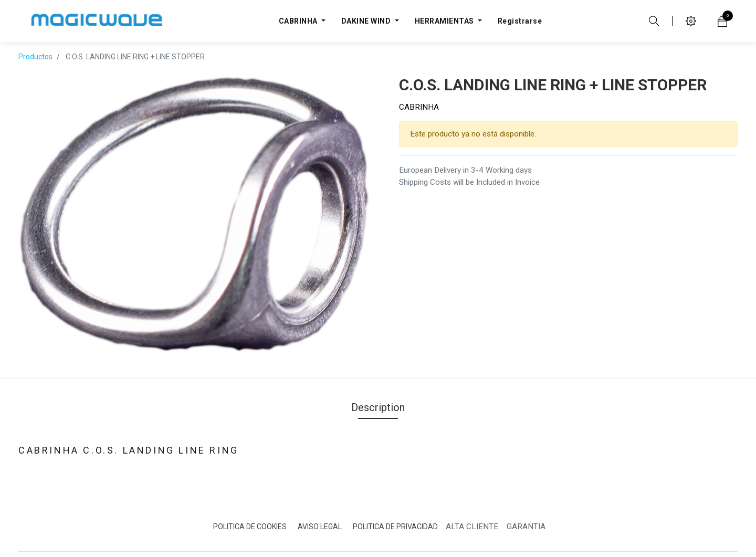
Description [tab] (378, 392)
